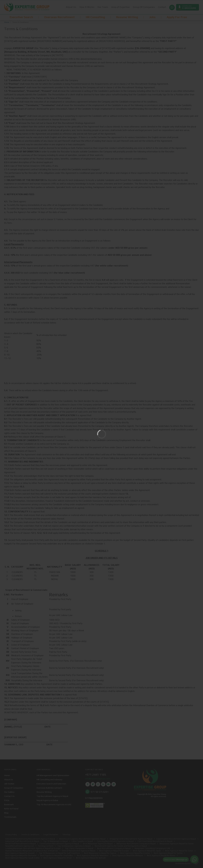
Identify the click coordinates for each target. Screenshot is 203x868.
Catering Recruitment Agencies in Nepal (115, 841)
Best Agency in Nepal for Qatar (179, 851)
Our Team (103, 7)
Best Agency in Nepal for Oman (58, 858)
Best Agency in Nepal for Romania (21, 855)
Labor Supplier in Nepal (82, 841)
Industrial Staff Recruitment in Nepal (22, 841)
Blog (6, 813)
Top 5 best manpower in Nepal (79, 848)
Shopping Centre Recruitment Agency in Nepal (131, 839)
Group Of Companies (144, 7)
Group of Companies (14, 788)
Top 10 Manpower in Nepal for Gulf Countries (59, 853)
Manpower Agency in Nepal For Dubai (177, 843)
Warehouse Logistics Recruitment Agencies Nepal (82, 839)
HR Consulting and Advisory (49, 779)
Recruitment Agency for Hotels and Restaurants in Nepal (121, 846)
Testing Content (46, 846)
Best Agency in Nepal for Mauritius (93, 855)
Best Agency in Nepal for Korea (161, 855)
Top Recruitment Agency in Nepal (52, 796)
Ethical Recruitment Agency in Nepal (79, 851)
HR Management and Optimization (53, 775)
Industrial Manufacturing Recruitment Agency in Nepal (30, 839)
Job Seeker (9, 784)
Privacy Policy (11, 834)
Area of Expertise (120, 7)
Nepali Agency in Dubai (47, 800)
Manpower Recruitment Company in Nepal (136, 843)
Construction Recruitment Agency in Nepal (59, 843)
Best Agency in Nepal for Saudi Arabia (22, 858)
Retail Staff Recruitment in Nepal (21, 843)
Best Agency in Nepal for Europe (114, 851)
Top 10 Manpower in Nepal (55, 841)
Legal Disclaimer (51, 834)
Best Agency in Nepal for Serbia (168, 853)
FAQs (7, 800)
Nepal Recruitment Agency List (20, 846)
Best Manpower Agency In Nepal (98, 843)
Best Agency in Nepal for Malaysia (128, 855)
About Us (71, 7)
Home (7, 22)
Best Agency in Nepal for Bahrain (91, 858)
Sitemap (67, 834)
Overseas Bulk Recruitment (49, 788)
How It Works (87, 7)
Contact (162, 7)
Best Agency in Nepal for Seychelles (57, 855)
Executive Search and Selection (51, 784)
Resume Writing (44, 792)
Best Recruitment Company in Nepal (114, 848)
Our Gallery (9, 792)
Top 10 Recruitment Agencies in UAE (54, 804)
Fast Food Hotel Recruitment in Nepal (155, 841)
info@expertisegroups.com (98, 779)
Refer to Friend (11, 809)
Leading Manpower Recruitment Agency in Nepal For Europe (33, 848)
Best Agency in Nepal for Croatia (135, 853)
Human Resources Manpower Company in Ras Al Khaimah (32, 851)
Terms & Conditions (30, 834)
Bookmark (9, 804)
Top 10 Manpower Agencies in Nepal (74, 846)
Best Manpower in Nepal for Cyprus (100, 853)
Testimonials (10, 817)
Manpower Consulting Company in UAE (152, 848)
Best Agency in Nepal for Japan (147, 851)
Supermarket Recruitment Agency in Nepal (176, 839)
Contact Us (9, 796)
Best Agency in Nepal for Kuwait (20, 853)
